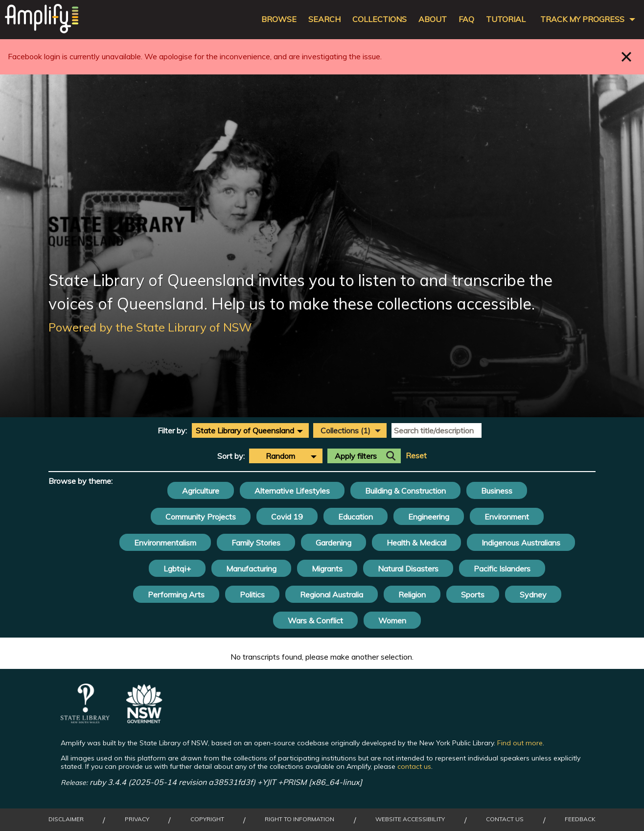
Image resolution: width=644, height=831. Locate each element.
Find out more (520, 743)
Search (324, 19)
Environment (507, 517)
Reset (416, 456)
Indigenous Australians (521, 543)
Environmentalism (165, 543)
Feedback (580, 819)
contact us (414, 766)
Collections (379, 19)
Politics (252, 594)
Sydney (533, 594)
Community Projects (201, 517)
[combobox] (250, 430)
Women (392, 620)
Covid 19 (287, 517)
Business (497, 491)
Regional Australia (332, 594)
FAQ (466, 19)
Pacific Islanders (502, 569)
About (433, 19)
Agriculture (201, 491)
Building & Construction (405, 491)
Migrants (327, 569)
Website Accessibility (410, 819)
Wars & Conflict (315, 620)
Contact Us (505, 819)
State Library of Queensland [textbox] (245, 430)
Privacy (137, 819)
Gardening (333, 543)
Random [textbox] (280, 456)
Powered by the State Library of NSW (150, 327)
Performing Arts (176, 594)
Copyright (207, 819)
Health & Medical (416, 543)
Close (627, 57)
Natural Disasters (408, 569)
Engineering (429, 517)
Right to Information (299, 819)
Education (356, 517)
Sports (473, 594)
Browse (279, 19)
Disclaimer (66, 819)
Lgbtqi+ (177, 569)
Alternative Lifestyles (292, 491)
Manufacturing (251, 569)
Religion (412, 594)
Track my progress (582, 19)
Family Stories (256, 543)
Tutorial (506, 19)
